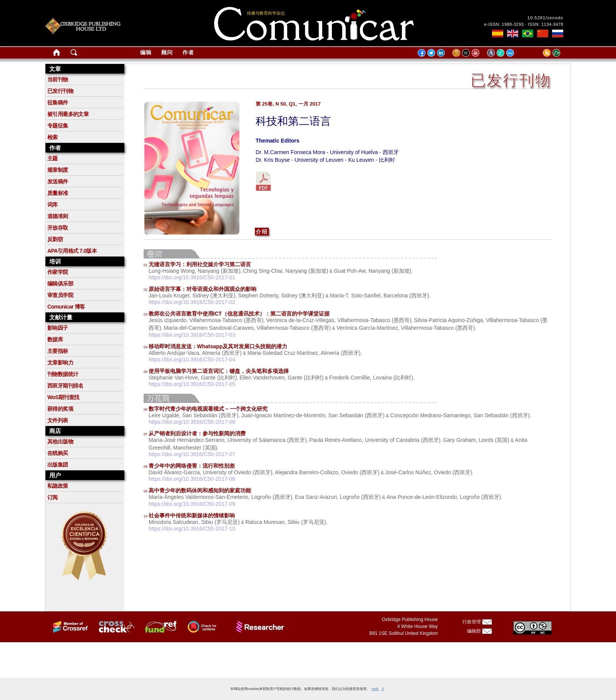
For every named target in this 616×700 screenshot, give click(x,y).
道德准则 (58, 216)
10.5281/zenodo (545, 18)
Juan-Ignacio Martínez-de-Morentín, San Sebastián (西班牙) (313, 415)
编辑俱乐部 (60, 284)
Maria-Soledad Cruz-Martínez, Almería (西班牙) (304, 353)
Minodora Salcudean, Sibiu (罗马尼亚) (194, 522)
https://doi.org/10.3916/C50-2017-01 (192, 277)
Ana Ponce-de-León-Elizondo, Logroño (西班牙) (444, 497)
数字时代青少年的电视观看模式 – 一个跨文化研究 (206, 409)
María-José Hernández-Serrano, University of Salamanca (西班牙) (228, 440)
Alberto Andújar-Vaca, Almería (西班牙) (195, 353)
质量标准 (58, 193)
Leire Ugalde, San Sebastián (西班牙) (193, 415)
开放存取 (58, 228)
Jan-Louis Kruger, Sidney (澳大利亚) (192, 295)
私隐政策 (58, 486)
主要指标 (58, 351)
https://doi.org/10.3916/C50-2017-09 (192, 504)
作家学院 (58, 272)
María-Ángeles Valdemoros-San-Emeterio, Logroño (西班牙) (220, 497)
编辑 (146, 52)
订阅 (53, 497)
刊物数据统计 (63, 374)
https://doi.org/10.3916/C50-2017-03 (192, 335)
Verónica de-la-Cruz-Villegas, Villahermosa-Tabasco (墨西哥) (339, 320)
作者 (188, 52)
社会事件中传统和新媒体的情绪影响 (189, 515)
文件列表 (58, 420)
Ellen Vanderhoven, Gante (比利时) (281, 378)
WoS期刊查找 (63, 397)
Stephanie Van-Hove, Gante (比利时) (193, 378)
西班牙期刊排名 (65, 386)
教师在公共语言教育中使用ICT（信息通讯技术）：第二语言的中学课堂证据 (237, 314)
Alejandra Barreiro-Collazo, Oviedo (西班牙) (327, 472)
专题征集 (58, 126)
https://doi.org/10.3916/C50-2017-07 (192, 454)
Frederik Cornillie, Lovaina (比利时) (371, 378)
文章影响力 (60, 363)
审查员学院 (60, 295)
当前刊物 (58, 79)
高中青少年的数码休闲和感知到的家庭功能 (197, 490)
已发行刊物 (60, 91)
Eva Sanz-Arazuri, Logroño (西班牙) (338, 497)
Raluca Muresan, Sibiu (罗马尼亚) (286, 522)
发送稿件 (58, 181)
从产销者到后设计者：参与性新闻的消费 (195, 433)
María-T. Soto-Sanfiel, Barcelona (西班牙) (380, 295)
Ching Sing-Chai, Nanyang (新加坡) (285, 271)
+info (375, 689)
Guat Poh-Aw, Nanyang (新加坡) (372, 271)
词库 (53, 205)
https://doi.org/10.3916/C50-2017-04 (192, 359)
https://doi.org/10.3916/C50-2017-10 (192, 529)
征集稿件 (58, 102)
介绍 (262, 232)
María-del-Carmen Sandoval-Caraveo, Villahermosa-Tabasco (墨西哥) (247, 328)
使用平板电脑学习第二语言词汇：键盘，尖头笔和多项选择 (216, 371)
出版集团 (58, 465)
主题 (53, 158)
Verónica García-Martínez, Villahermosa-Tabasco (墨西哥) (406, 328)
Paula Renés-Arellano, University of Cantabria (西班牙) (375, 440)
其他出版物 (60, 441)
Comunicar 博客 (66, 307)
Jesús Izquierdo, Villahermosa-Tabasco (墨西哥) (206, 320)
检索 (53, 137)
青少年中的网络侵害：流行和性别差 (189, 466)
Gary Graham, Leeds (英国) (476, 440)
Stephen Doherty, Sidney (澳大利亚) (281, 295)
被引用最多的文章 (68, 114)
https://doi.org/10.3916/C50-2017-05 (192, 384)
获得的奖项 (60, 409)
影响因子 (58, 328)
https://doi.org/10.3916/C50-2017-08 (192, 479)
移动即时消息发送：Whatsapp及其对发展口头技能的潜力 (215, 346)
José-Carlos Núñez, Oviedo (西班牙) (429, 472)
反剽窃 (55, 239)
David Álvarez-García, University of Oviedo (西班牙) (210, 472)
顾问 (167, 52)
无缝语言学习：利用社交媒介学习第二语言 (197, 264)
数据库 (55, 339)
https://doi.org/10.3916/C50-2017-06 (192, 422)
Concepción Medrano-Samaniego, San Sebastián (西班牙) (460, 415)
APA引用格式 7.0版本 (72, 251)
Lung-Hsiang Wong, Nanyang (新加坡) (195, 271)
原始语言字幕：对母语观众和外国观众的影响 (200, 289)
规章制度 (58, 170)
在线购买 (58, 453)
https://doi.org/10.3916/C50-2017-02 (192, 302)
